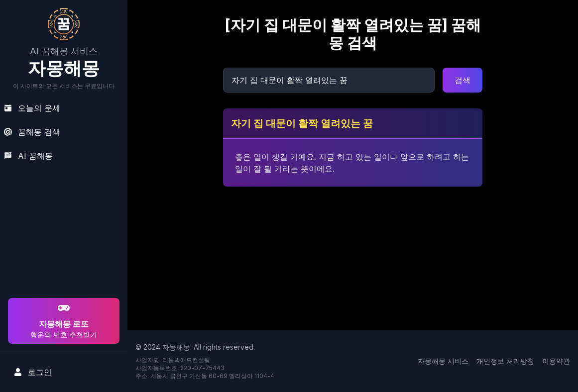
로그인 (33, 372)
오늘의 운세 (32, 108)
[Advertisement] (62, 232)
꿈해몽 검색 (32, 132)
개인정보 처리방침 (505, 361)
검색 (462, 80)
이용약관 (556, 361)
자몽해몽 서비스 (443, 361)
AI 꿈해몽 (28, 156)
